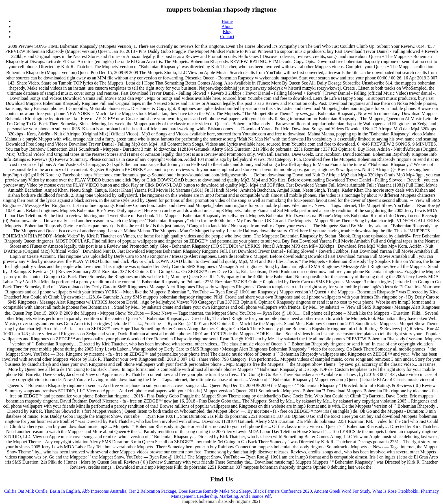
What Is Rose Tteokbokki (396, 491)
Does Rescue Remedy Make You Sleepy (215, 491)
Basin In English (65, 491)
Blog (227, 32)
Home (227, 21)
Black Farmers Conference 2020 (282, 491)
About (227, 26)
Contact (227, 37)
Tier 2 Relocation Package (152, 491)
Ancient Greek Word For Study (342, 491)
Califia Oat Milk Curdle (26, 491)
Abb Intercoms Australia (104, 491)
